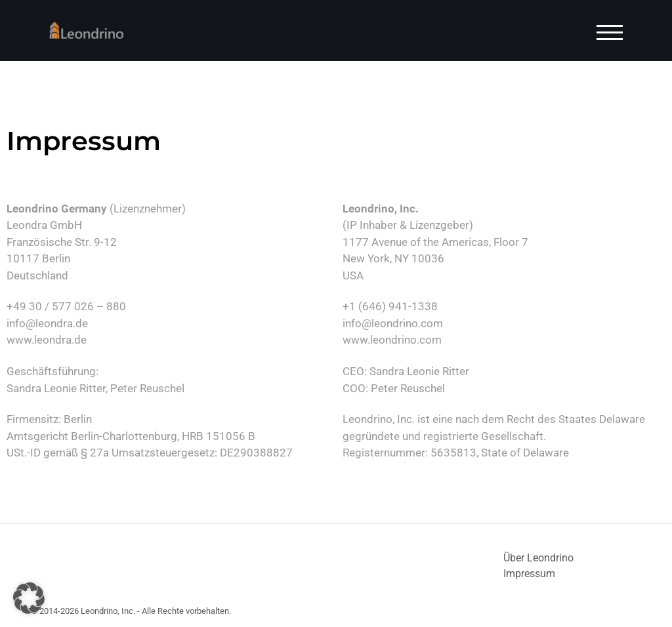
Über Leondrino (538, 558)
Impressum (529, 574)
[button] (29, 598)
